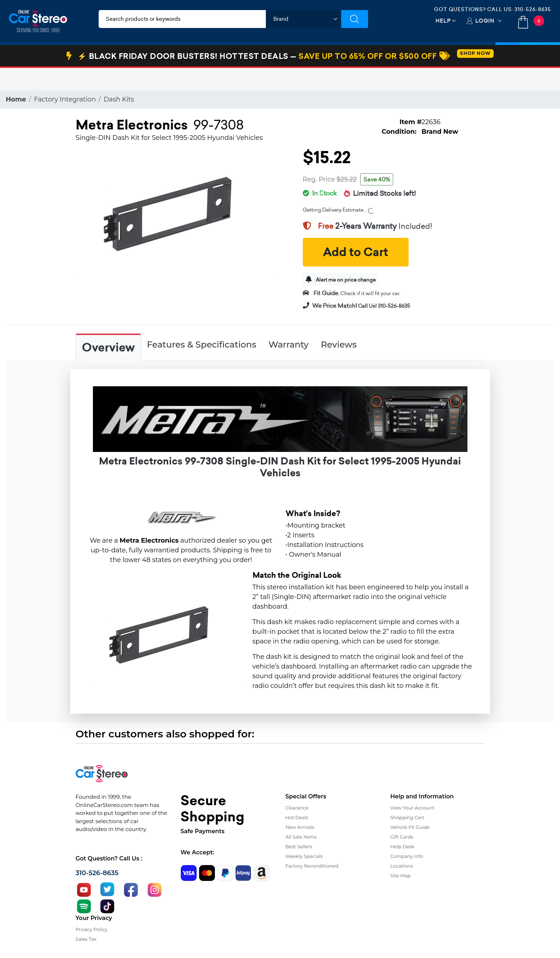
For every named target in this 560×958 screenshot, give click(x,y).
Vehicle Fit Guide (410, 827)
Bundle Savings (333, 55)
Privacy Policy (91, 929)
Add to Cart (356, 252)
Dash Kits (119, 99)
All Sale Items (301, 837)
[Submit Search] (355, 19)
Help (443, 21)
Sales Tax (86, 939)
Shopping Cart (407, 817)
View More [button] (390, 55)
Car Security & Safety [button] (205, 55)
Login (485, 21)
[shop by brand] (303, 19)
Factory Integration (65, 99)
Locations (402, 866)
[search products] (182, 19)
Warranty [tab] (288, 344)
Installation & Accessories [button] (123, 55)
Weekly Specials (304, 856)
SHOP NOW (475, 76)
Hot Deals (297, 817)
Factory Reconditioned (312, 866)
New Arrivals (300, 827)
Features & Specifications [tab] (202, 344)
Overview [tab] (108, 348)
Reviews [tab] (339, 344)
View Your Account (412, 808)
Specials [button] (528, 55)
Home (16, 99)
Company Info (407, 856)
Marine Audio (271, 55)
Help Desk (402, 846)
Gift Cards (402, 837)
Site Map (401, 876)
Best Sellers (299, 846)
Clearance (297, 808)
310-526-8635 (533, 9)
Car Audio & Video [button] (44, 55)
